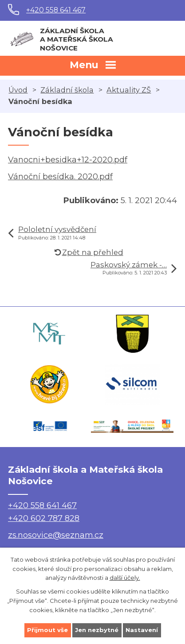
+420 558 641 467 (56, 10)
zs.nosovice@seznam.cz (56, 535)
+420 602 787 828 (44, 518)
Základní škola (67, 90)
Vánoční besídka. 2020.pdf (60, 177)
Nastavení (142, 630)
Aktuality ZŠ (129, 90)
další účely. (125, 578)
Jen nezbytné (97, 630)
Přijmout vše (47, 630)
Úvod (18, 90)
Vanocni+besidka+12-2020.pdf (68, 160)
